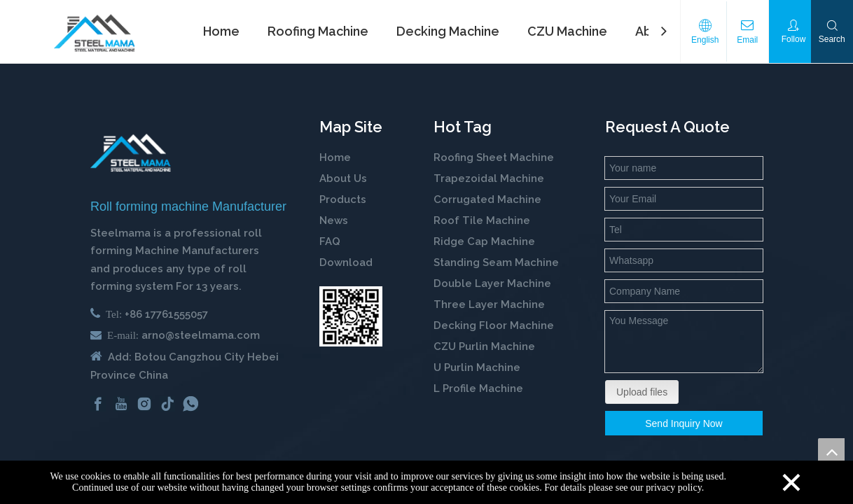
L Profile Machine (478, 388)
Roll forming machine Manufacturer (188, 206)
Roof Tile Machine (482, 220)
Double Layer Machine (492, 283)
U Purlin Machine (477, 367)
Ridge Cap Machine (484, 241)
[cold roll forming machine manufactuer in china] (131, 153)
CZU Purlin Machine (486, 346)
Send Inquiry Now (684, 423)
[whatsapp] (190, 404)
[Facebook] (98, 404)
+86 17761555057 (166, 314)
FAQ (330, 241)
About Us (343, 178)
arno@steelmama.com (201, 335)
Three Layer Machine (489, 304)
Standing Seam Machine (496, 262)
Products (343, 199)
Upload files (642, 392)
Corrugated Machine (487, 199)
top (831, 451)
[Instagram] (144, 404)
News (334, 220)
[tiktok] (167, 404)
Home (335, 157)
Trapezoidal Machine (489, 178)
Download (346, 262)
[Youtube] (121, 404)
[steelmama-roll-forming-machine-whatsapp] (351, 316)
